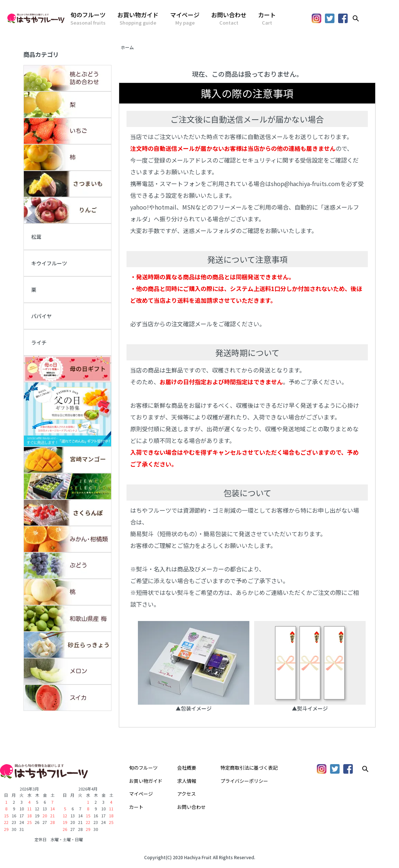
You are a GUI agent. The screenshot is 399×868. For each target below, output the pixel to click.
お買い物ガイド (138, 18)
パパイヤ (41, 316)
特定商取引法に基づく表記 (249, 768)
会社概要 (187, 768)
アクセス (186, 794)
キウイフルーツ (49, 263)
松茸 (36, 237)
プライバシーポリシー (244, 781)
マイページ (185, 18)
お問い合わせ (229, 18)
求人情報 (187, 781)
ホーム (127, 47)
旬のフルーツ (88, 18)
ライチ (39, 342)
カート (267, 18)
